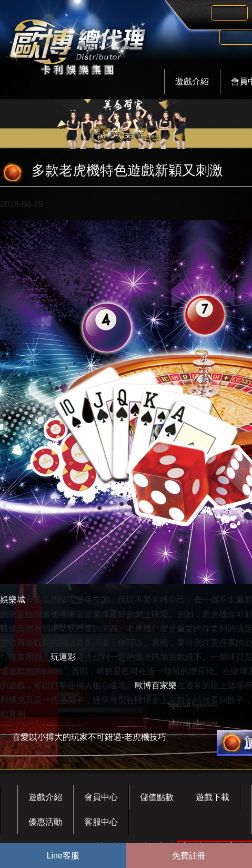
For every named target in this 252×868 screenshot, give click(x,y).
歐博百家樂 (156, 685)
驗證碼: (203, 37)
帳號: (199, 13)
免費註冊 (189, 856)
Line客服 (63, 856)
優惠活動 (45, 822)
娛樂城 (13, 599)
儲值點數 (157, 797)
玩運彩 (63, 657)
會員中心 (101, 797)
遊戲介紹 (192, 81)
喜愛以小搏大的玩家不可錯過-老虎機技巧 (89, 737)
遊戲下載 (213, 797)
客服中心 (101, 822)
